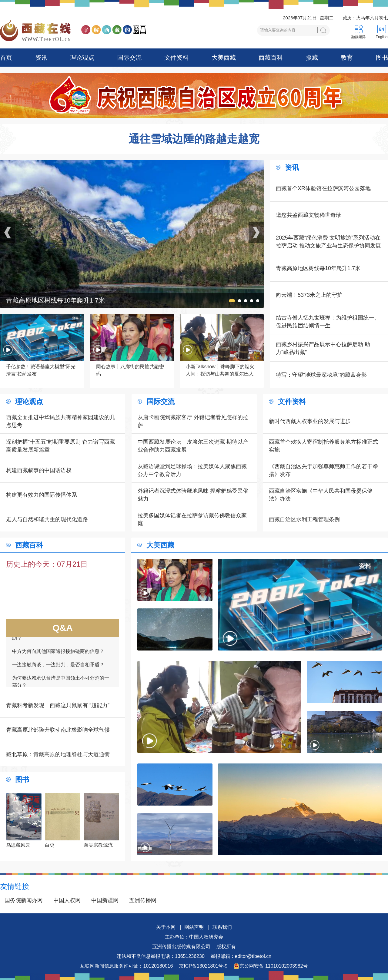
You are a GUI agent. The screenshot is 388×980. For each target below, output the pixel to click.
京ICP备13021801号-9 (203, 966)
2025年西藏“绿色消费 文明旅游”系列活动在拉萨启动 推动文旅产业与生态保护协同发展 (328, 242)
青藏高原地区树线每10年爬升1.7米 (318, 268)
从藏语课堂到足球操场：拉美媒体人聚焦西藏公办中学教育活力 (192, 470)
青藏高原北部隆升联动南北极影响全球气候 (58, 730)
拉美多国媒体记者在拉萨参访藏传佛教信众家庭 (192, 519)
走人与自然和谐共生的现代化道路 (47, 519)
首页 (6, 58)
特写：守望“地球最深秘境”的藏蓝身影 (321, 375)
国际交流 (129, 58)
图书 (382, 58)
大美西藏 (224, 58)
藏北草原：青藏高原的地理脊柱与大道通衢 (58, 754)
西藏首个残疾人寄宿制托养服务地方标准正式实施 (323, 446)
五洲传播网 (143, 900)
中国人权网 (67, 900)
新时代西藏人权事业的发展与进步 (310, 421)
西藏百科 (271, 58)
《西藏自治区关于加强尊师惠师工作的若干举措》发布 (323, 470)
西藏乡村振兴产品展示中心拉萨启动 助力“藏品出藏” (323, 348)
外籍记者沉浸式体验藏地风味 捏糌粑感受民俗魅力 (193, 495)
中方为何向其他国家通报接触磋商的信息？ (58, 654)
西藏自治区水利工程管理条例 (304, 519)
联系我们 (222, 927)
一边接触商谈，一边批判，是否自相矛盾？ (58, 667)
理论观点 (82, 58)
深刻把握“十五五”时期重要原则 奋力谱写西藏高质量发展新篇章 (60, 446)
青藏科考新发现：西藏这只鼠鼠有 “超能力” (58, 705)
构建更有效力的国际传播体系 (42, 495)
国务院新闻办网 (24, 900)
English (381, 37)
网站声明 (194, 927)
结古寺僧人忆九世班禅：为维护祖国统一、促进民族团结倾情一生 (328, 322)
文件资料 (176, 58)
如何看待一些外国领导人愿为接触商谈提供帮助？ (61, 637)
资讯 (41, 58)
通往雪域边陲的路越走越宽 (194, 139)
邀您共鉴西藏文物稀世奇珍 (309, 215)
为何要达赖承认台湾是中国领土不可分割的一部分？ (61, 684)
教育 (347, 58)
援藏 (312, 58)
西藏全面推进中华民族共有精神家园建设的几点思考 (61, 421)
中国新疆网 (105, 900)
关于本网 (166, 927)
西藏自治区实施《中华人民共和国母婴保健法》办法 (321, 495)
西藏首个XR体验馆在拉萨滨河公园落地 (323, 188)
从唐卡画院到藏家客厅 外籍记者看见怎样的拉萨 (193, 421)
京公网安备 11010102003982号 (271, 966)
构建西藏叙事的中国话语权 (39, 470)
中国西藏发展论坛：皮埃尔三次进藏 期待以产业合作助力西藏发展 (193, 446)
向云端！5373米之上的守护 (309, 295)
